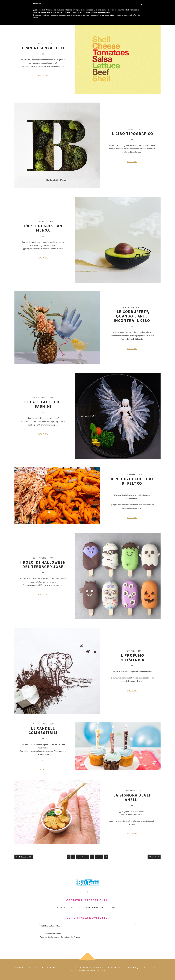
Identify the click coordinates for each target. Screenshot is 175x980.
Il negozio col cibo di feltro (132, 481)
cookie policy (105, 12)
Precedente (25, 857)
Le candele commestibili (43, 730)
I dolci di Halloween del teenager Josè (43, 564)
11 (107, 857)
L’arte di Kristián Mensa (43, 228)
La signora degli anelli (132, 797)
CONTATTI (113, 908)
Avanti (152, 857)
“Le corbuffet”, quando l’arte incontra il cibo (132, 316)
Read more (43, 75)
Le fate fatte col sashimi (43, 404)
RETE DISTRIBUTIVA (95, 908)
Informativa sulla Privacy (70, 937)
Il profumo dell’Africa (132, 658)
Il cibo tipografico (132, 134)
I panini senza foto (43, 48)
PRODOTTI (75, 908)
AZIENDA (61, 908)
